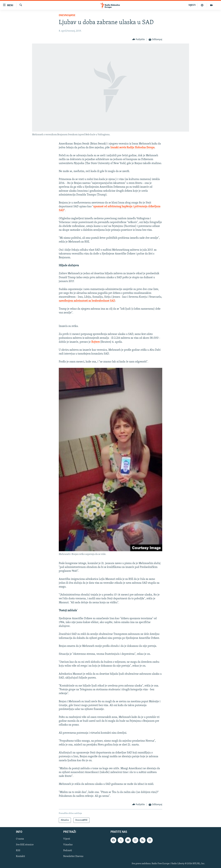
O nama (20, 839)
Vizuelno (68, 845)
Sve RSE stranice (25, 845)
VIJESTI (192, 5)
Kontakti (20, 857)
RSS (18, 851)
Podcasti (68, 851)
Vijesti (67, 839)
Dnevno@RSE (67, 15)
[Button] (139, 40)
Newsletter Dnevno (73, 857)
